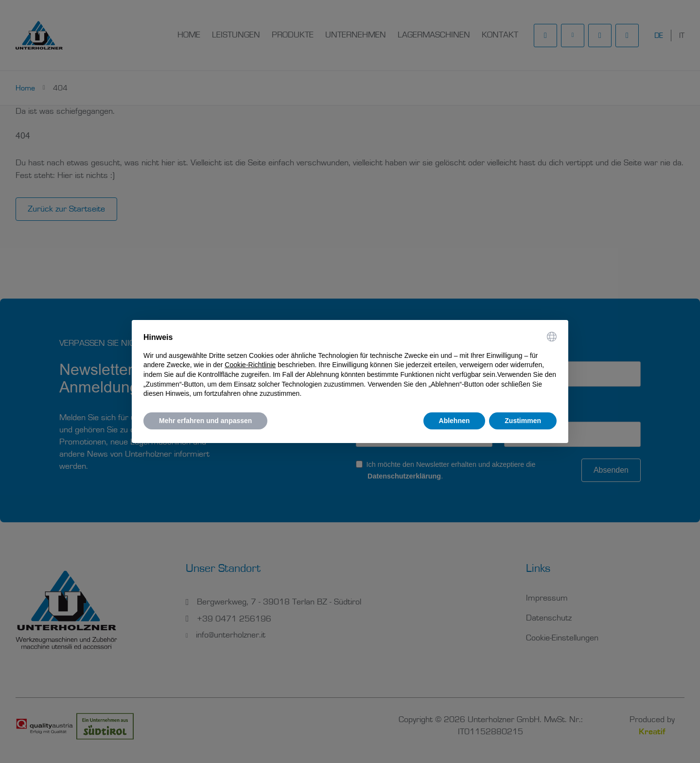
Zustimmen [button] (523, 421)
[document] (350, 365)
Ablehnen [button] (455, 421)
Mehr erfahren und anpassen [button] (205, 421)
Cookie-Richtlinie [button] (250, 365)
